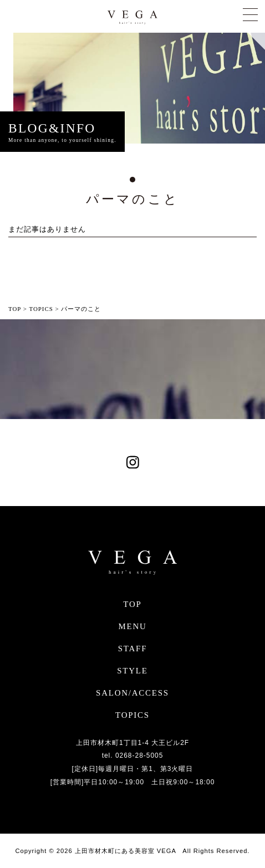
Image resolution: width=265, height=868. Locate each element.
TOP (132, 604)
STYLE (132, 671)
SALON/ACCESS (132, 693)
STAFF (133, 649)
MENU (132, 626)
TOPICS (132, 715)
